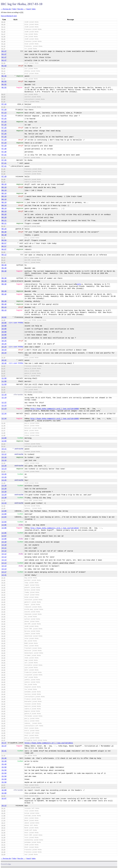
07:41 (4, 163)
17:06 (3, 816)
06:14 (3, 71)
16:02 (3, 796)
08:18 (4, 184)
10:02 (4, 317)
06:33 (3, 74)
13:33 (3, 500)
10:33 (4, 350)
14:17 (4, 572)
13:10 (3, 444)
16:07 (4, 799)
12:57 (3, 431)
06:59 (3, 97)
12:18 (3, 392)
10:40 (3, 358)
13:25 (3, 472)
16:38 (3, 811)
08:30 (4, 232)
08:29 (3, 226)
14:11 (4, 548)
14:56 (3, 733)
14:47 (3, 728)
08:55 (3, 238)
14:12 (4, 551)
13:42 (3, 506)
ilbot (10, 864)
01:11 (3, 27)
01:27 (3, 34)
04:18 (3, 44)
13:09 (4, 438)
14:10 (4, 542)
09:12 (4, 255)
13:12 (4, 454)
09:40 (4, 291)
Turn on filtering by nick (9, 16)
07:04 (3, 99)
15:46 (4, 758)
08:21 (4, 221)
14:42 (3, 578)
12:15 (3, 390)
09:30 (4, 265)
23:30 (3, 852)
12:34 (4, 414)
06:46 (4, 76)
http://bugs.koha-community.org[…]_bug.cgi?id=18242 (55, 528)
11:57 (3, 376)
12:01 (3, 387)
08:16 (3, 182)
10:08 (3, 320)
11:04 (3, 366)
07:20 (3, 107)
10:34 (4, 353)
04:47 (3, 49)
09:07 (4, 249)
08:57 (4, 243)
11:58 (4, 378)
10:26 (4, 344)
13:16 (4, 457)
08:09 (3, 179)
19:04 (3, 825)
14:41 (4, 575)
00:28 (3, 25)
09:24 (3, 260)
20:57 (3, 830)
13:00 (3, 433)
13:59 (3, 508)
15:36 (3, 738)
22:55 (3, 847)
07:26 (4, 134)
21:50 (3, 833)
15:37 (3, 740)
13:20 (4, 466)
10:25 (4, 341)
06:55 (4, 82)
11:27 (3, 369)
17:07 (3, 818)
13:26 (4, 474)
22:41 (3, 845)
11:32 (3, 371)
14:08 (4, 539)
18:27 (3, 823)
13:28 (3, 483)
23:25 (3, 850)
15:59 (3, 788)
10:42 (4, 360)
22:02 (3, 840)
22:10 (3, 842)
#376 (79, 284)
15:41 (4, 751)
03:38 (3, 41)
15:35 (3, 735)
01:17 (3, 29)
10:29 (4, 347)
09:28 (3, 263)
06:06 (3, 69)
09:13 (3, 258)
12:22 (4, 403)
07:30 (4, 149)
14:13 (4, 560)
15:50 (4, 767)
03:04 (3, 39)
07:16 (4, 104)
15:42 (3, 756)
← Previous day (6, 9)
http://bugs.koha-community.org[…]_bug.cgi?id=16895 (55, 419)
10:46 (4, 363)
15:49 (4, 761)
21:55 (3, 835)
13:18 (3, 463)
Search (29, 9)
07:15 (3, 102)
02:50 (3, 37)
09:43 (4, 307)
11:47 (3, 373)
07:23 (4, 113)
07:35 (3, 158)
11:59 (4, 384)
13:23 (4, 469)
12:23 (4, 406)
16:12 (4, 806)
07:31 (4, 155)
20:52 (3, 828)
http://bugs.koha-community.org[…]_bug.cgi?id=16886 (55, 409)
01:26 (3, 32)
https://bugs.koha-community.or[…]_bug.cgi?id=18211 (49, 743)
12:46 (3, 423)
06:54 (3, 79)
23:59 (3, 855)
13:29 (4, 495)
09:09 (3, 252)
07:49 (3, 172)
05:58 (3, 63)
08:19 (4, 190)
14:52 (3, 731)
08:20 (4, 214)
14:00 (4, 511)
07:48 (3, 169)
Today (14, 9)
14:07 (4, 536)
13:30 (4, 498)
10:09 (4, 338)
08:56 (4, 240)
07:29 (4, 140)
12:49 (3, 428)
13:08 (3, 435)
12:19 (4, 398)
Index (34, 9)
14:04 (4, 517)
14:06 (4, 525)
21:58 (3, 838)
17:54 (3, 821)
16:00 (4, 790)
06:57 (3, 94)
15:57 (3, 785)
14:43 (3, 726)
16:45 (3, 813)
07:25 (4, 116)
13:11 (3, 446)
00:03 (3, 22)
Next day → (21, 9)
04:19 (3, 46)
